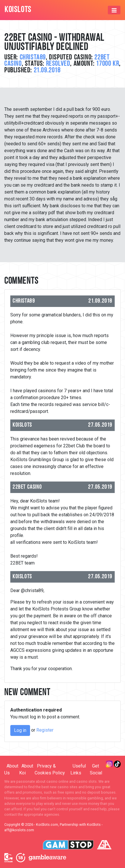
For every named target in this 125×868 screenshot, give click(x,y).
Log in (20, 730)
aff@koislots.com (19, 830)
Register (45, 730)
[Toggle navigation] (114, 10)
